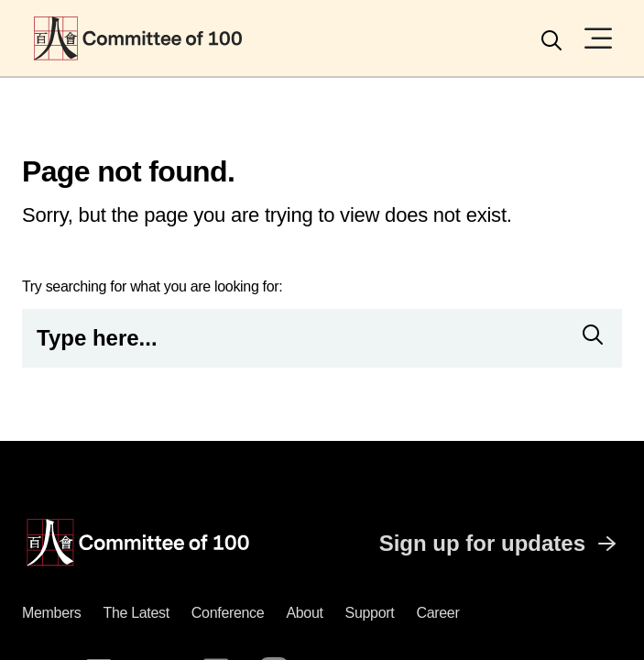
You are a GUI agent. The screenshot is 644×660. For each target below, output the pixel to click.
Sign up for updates (501, 544)
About (304, 613)
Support (370, 613)
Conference (228, 613)
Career (437, 613)
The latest (136, 613)
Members (51, 613)
